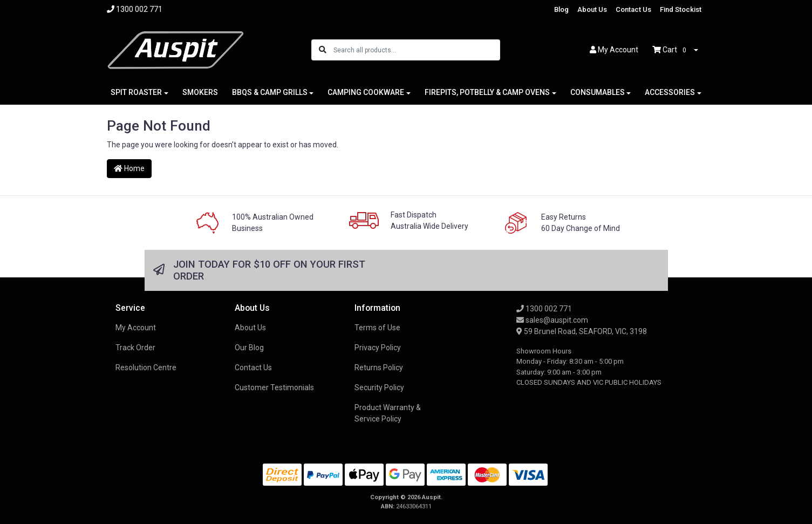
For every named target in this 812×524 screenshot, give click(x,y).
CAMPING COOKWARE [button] (366, 92)
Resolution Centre (146, 368)
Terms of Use (377, 328)
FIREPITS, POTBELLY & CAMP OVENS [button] (487, 92)
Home (129, 168)
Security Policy (379, 387)
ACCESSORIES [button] (670, 92)
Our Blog (249, 348)
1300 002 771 (544, 309)
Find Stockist (681, 9)
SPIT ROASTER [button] (136, 92)
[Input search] (416, 50)
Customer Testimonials (274, 387)
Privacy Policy (378, 348)
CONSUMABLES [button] (598, 92)
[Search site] (323, 50)
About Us (592, 9)
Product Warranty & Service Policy (388, 413)
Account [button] (614, 50)
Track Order (135, 348)
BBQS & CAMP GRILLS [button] (270, 92)
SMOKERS (200, 92)
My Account (136, 328)
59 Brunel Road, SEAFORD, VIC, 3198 (582, 331)
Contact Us (633, 9)
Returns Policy (379, 368)
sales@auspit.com (552, 320)
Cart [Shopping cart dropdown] (672, 50)
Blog (561, 9)
